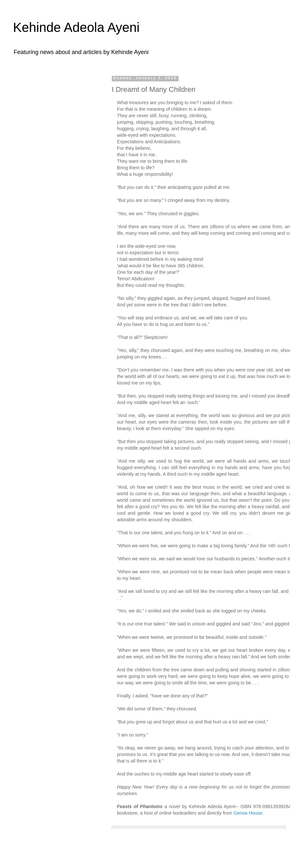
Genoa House (248, 813)
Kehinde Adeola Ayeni (76, 27)
